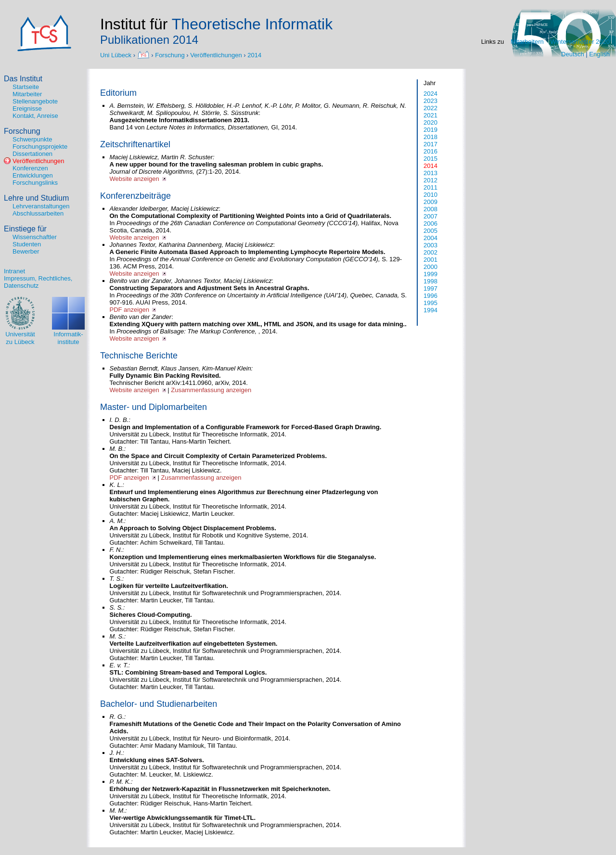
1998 (430, 281)
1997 (430, 288)
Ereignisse (27, 108)
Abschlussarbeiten (38, 213)
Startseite (26, 87)
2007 (430, 216)
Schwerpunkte (32, 139)
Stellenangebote (35, 101)
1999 (430, 274)
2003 (430, 245)
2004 (430, 238)
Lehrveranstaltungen (41, 206)
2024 (430, 94)
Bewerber (26, 251)
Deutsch (573, 54)
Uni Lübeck (117, 55)
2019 (430, 130)
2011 (430, 187)
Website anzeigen (135, 179)
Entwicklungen (33, 175)
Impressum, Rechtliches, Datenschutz (38, 282)
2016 (430, 151)
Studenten (27, 244)
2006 (430, 223)
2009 (430, 202)
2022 (430, 108)
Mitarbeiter (27, 94)
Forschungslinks (35, 183)
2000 (430, 267)
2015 (430, 159)
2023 (430, 101)
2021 (430, 115)
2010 (430, 195)
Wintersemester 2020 (580, 42)
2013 (430, 173)
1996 (430, 296)
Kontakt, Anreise (35, 116)
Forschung (170, 55)
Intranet (14, 271)
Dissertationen (32, 154)
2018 (430, 137)
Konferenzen (30, 168)
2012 (430, 180)
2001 (430, 260)
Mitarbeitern (527, 42)
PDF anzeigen (129, 310)
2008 (430, 209)
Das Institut (23, 79)
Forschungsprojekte (40, 147)
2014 (254, 55)
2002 (430, 252)
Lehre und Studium (36, 198)
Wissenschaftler (35, 237)
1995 (430, 303)
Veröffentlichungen (216, 55)
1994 (430, 310)
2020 (430, 122)
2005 (430, 231)
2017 (430, 144)
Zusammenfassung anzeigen (211, 390)
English (599, 54)
